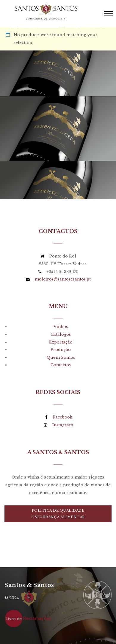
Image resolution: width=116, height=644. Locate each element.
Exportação (61, 342)
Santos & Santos (29, 585)
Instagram (63, 425)
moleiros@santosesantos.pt (63, 279)
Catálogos (61, 334)
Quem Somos (61, 357)
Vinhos (61, 327)
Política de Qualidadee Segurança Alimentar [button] (58, 514)
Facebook (63, 417)
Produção (61, 350)
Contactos (61, 365)
